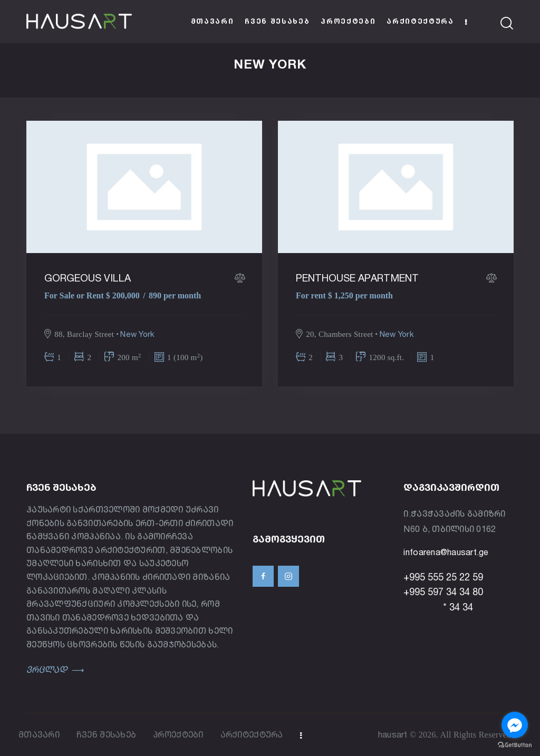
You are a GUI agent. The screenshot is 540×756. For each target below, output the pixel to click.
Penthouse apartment (358, 278)
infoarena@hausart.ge (446, 552)
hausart (393, 734)
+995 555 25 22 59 (443, 577)
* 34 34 (438, 607)
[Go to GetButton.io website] (515, 745)
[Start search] (507, 23)
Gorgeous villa (88, 278)
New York (137, 334)
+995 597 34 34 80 (443, 592)
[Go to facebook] (515, 725)
